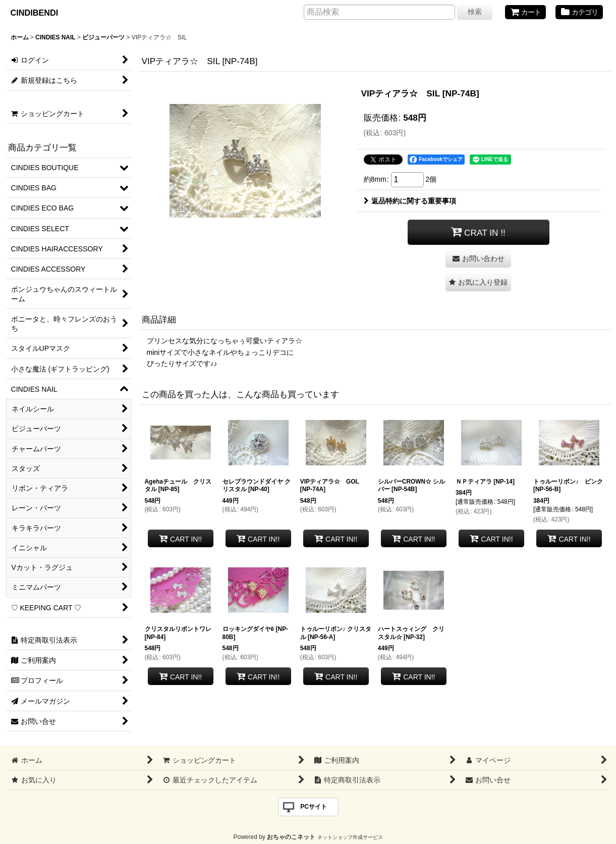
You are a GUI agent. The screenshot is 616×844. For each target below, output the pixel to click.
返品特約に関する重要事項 (410, 201)
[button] (478, 282)
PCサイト (314, 807)
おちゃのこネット (291, 837)
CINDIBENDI (35, 13)
